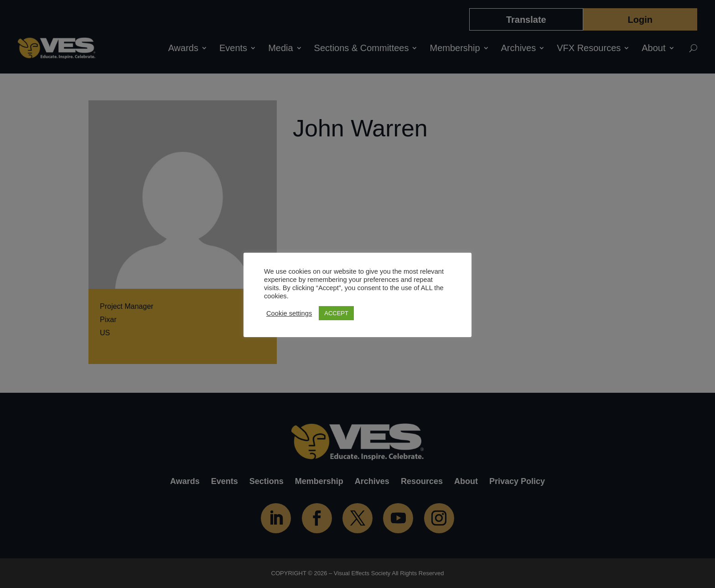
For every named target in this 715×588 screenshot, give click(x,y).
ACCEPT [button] (336, 313)
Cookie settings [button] (289, 313)
